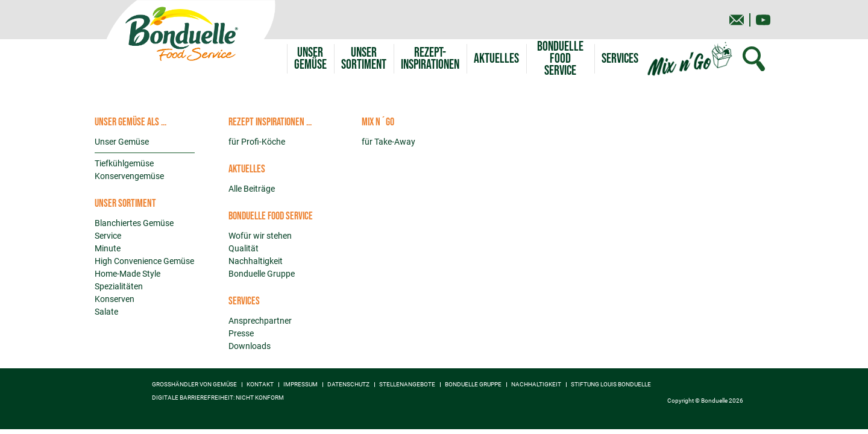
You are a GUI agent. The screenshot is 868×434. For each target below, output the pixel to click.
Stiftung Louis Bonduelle (611, 385)
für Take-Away (388, 142)
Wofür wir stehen (260, 236)
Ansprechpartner (260, 321)
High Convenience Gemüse (144, 261)
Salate (106, 312)
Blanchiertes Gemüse (134, 223)
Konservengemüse (129, 176)
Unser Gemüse (122, 142)
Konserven (115, 299)
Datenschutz (348, 385)
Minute (108, 248)
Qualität (244, 248)
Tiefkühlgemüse (124, 163)
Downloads (250, 346)
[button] (364, 59)
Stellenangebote (407, 385)
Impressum (300, 385)
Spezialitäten (119, 286)
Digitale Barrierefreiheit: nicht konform (218, 398)
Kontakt (260, 385)
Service (108, 236)
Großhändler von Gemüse (194, 385)
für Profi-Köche (257, 142)
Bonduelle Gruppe (262, 274)
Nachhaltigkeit (256, 261)
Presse (241, 333)
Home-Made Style (127, 274)
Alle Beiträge (252, 189)
